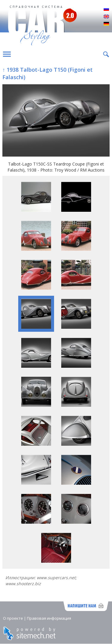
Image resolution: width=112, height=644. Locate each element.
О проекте (13, 618)
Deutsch (106, 24)
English (106, 17)
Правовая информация (49, 618)
